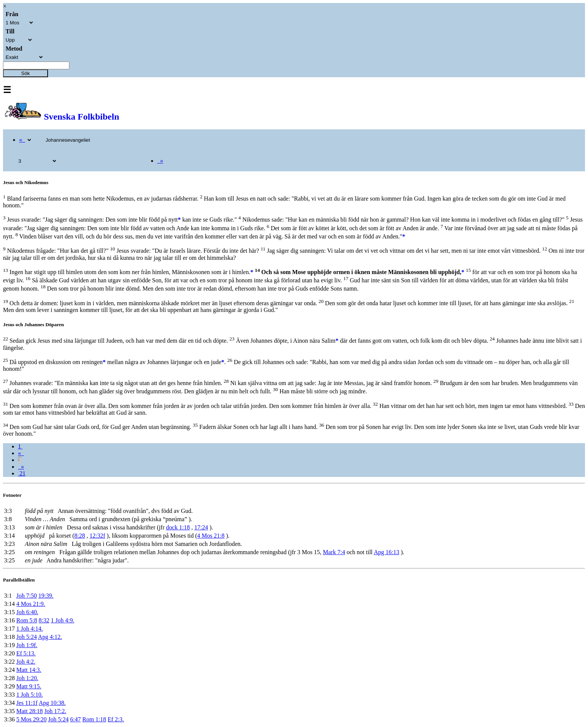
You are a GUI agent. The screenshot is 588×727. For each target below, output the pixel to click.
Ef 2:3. (116, 719)
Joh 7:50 (26, 596)
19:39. (46, 596)
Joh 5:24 (26, 637)
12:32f (97, 536)
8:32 (44, 620)
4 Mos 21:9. (31, 604)
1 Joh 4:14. (29, 629)
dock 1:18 (178, 527)
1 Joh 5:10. (29, 695)
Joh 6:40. (27, 612)
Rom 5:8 (27, 620)
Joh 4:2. (26, 662)
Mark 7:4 (334, 552)
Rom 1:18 (94, 719)
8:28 (79, 536)
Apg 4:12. (50, 637)
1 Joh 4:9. (62, 620)
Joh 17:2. (55, 711)
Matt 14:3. (29, 670)
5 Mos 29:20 (31, 719)
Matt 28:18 (29, 711)
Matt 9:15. (29, 686)
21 (22, 473)
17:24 (201, 527)
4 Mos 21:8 (211, 536)
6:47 (75, 719)
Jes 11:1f (27, 703)
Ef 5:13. (26, 653)
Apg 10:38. (52, 703)
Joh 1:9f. (27, 645)
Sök (26, 73)
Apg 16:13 (387, 552)
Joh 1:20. (27, 678)
